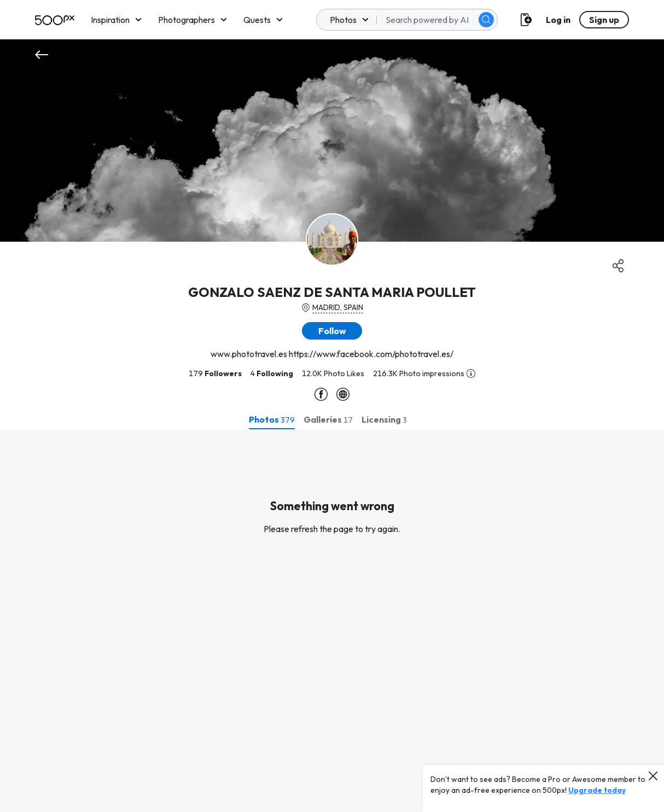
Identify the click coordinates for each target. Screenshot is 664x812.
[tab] (272, 419)
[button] (332, 331)
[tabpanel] (332, 621)
